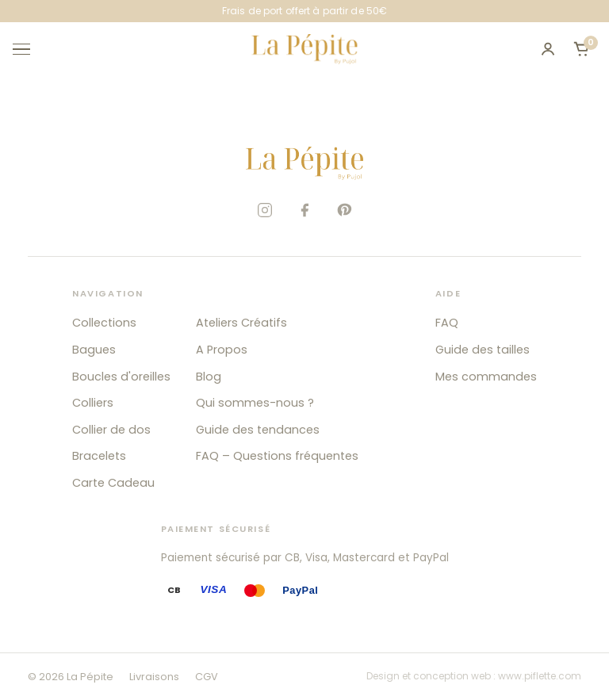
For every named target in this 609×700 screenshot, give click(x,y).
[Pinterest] (344, 210)
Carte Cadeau (113, 483)
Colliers (93, 403)
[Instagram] (265, 210)
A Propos (222, 350)
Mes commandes (486, 377)
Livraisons (154, 677)
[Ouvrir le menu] (29, 49)
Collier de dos (111, 430)
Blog (209, 377)
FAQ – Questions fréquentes (277, 456)
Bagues (94, 350)
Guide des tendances (258, 430)
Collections (104, 323)
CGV (207, 677)
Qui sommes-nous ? (255, 403)
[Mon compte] (548, 49)
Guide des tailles (483, 350)
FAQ (447, 323)
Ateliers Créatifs (241, 323)
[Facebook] (304, 210)
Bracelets (99, 456)
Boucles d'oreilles (121, 377)
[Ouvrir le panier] (581, 49)
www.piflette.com (540, 676)
